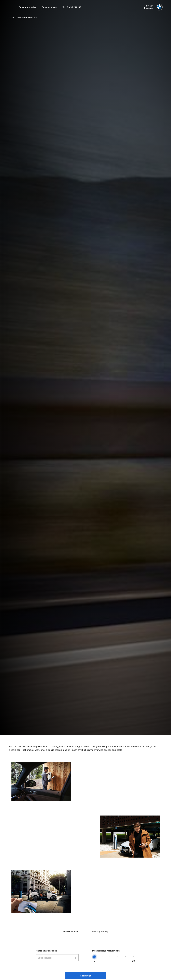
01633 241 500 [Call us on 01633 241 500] (74, 7)
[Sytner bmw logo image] (153, 7)
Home (11, 17)
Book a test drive (27, 7)
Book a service (49, 7)
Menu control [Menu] (10, 7)
